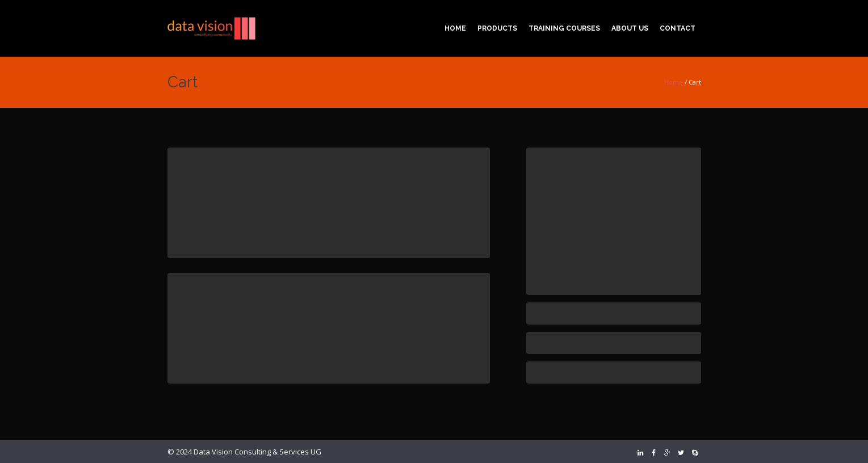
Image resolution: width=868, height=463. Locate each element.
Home (674, 82)
